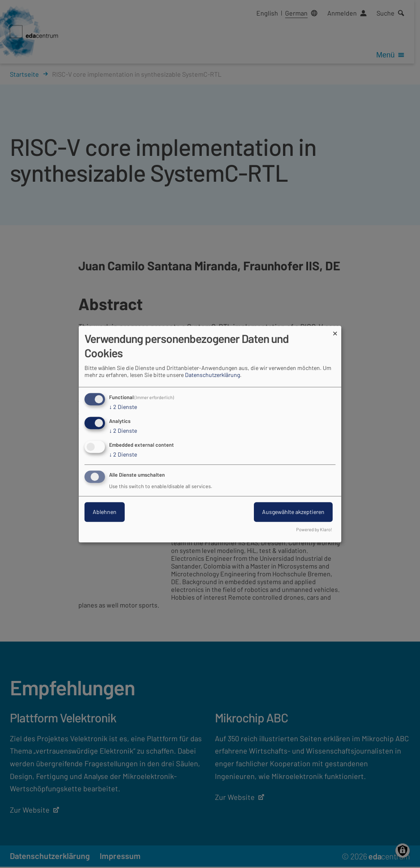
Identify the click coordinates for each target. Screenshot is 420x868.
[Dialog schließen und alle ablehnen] (335, 331)
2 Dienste (123, 407)
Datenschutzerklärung (212, 375)
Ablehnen (105, 512)
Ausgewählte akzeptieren (293, 512)
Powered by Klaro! (314, 529)
